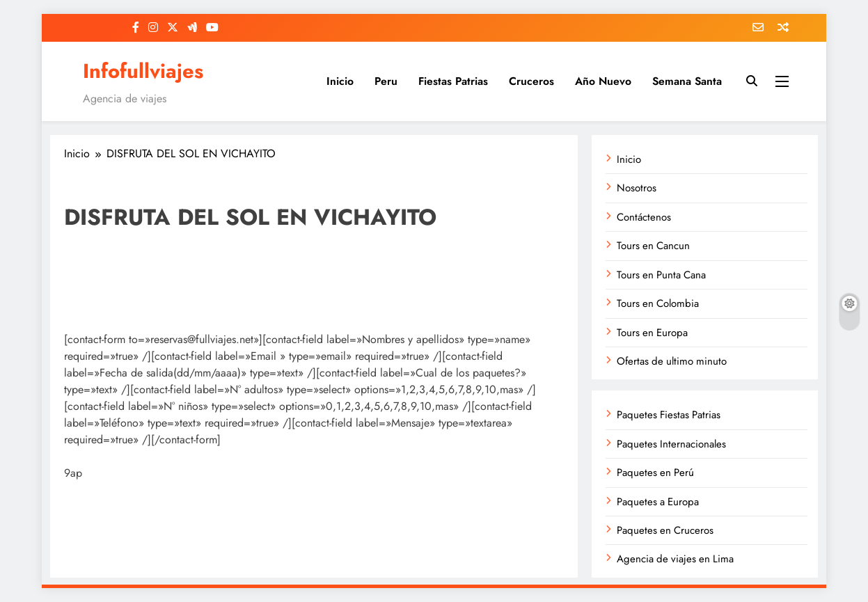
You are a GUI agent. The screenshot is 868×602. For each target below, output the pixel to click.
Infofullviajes (143, 71)
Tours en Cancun (653, 246)
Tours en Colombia (658, 303)
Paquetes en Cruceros (665, 530)
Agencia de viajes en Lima (675, 559)
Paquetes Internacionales (671, 444)
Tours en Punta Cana (661, 275)
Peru (386, 81)
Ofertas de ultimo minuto (672, 361)
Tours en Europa (652, 333)
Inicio (340, 81)
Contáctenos (644, 217)
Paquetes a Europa (658, 502)
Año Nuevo (603, 81)
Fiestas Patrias (453, 81)
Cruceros (531, 81)
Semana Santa (687, 81)
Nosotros (637, 188)
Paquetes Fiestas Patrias (669, 415)
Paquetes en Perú (655, 473)
